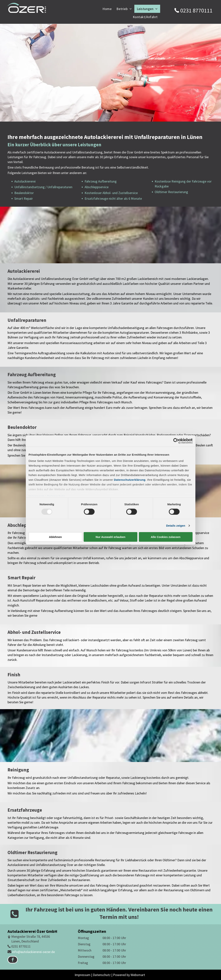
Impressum (37, 496)
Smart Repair (24, 198)
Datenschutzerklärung (130, 480)
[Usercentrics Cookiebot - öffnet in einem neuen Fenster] (176, 441)
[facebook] (13, 960)
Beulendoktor (24, 193)
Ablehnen (55, 537)
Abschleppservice (97, 187)
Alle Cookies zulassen (166, 537)
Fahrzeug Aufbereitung (101, 181)
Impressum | (83, 975)
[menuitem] (107, 9)
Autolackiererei (25, 181)
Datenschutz (56, 496)
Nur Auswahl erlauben (111, 537)
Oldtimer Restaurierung (171, 192)
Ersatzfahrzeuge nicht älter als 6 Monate (113, 198)
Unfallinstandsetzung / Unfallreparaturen (43, 187)
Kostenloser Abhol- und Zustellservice (111, 193)
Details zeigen (176, 526)
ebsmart (139, 975)
